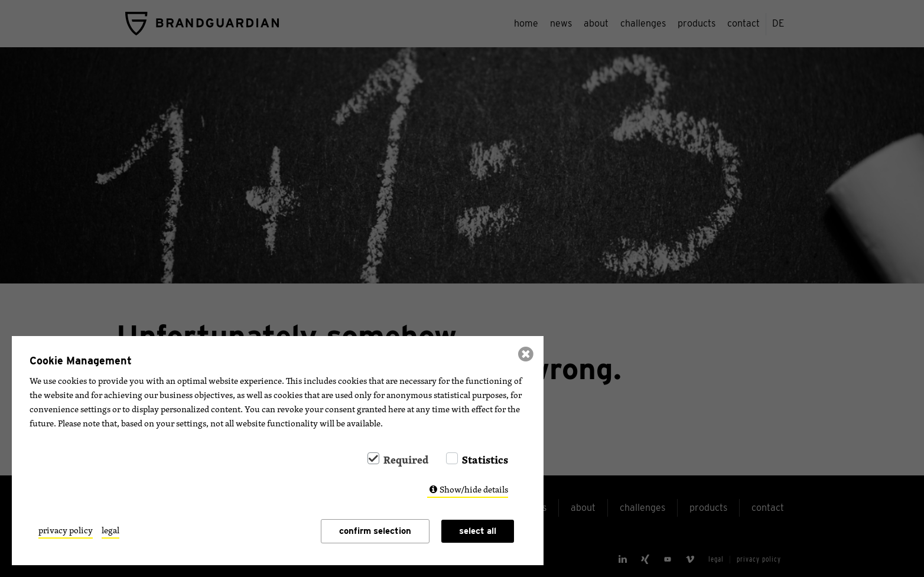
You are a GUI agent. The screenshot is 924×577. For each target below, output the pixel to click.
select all (478, 531)
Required (406, 459)
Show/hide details (474, 489)
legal (110, 530)
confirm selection (375, 531)
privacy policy (66, 530)
